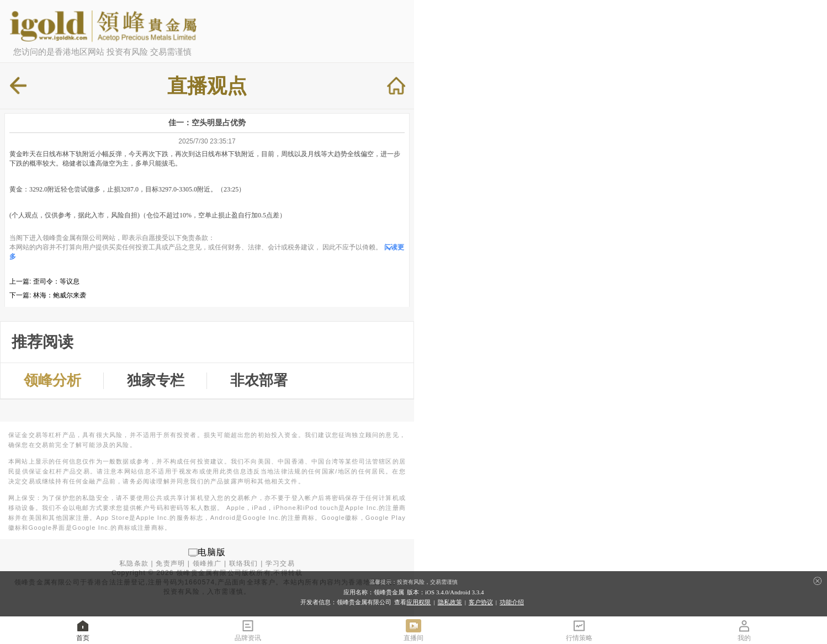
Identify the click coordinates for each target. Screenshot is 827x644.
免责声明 (170, 563)
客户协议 (481, 602)
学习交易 (280, 563)
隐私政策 (450, 602)
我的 (744, 630)
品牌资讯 (248, 630)
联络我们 (244, 563)
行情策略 (579, 630)
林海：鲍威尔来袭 (60, 295)
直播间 (413, 630)
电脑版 (212, 552)
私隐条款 (134, 563)
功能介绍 (512, 602)
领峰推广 (207, 563)
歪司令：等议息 (56, 281)
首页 (83, 630)
